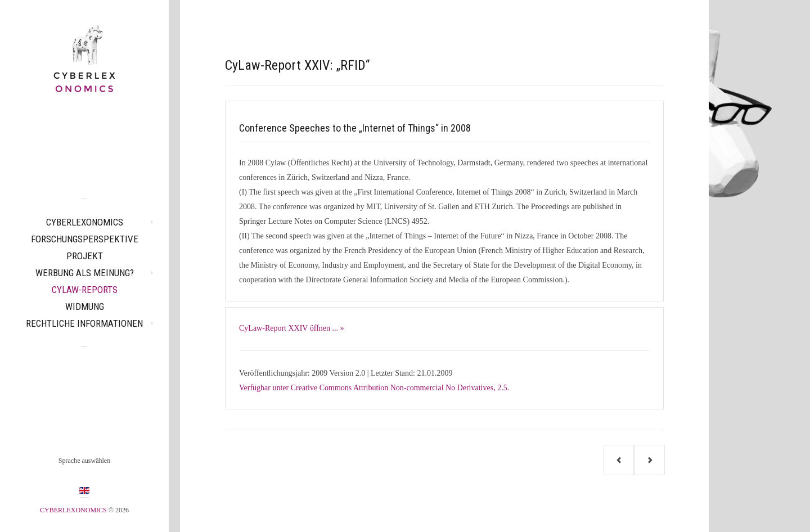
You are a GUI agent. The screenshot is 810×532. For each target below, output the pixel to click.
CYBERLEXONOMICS (85, 222)
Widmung (85, 306)
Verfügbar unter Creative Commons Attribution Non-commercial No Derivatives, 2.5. (374, 388)
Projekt (85, 256)
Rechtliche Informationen (84, 323)
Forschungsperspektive (85, 239)
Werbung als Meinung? (85, 273)
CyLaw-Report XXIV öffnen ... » (292, 328)
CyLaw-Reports (85, 290)
